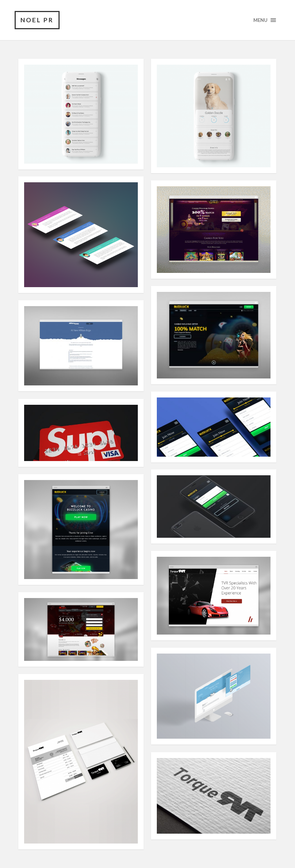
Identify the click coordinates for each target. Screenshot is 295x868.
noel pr (37, 20)
